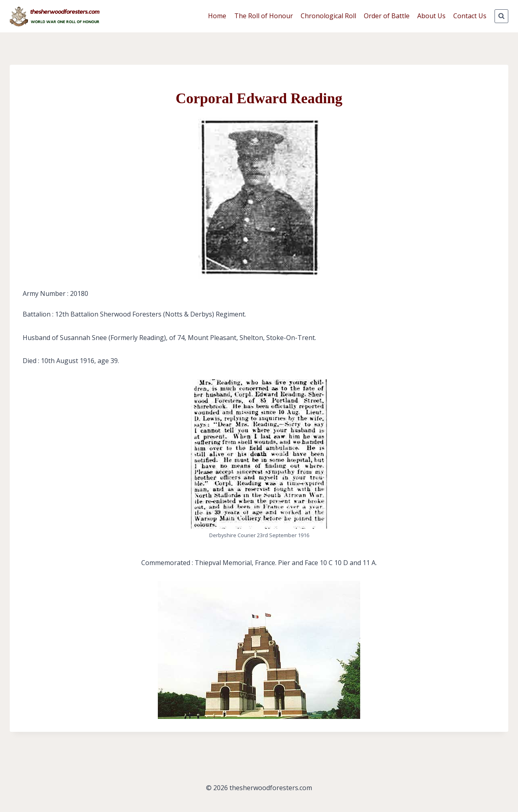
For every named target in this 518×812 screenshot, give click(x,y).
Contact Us (470, 16)
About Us (431, 16)
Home (217, 16)
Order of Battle (387, 16)
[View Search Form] (501, 16)
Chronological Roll (328, 16)
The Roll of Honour (264, 16)
